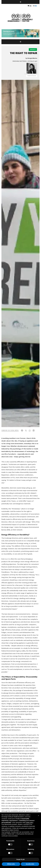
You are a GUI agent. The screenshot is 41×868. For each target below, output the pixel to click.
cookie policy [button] (29, 822)
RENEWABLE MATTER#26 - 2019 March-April (25, 61)
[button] (38, 816)
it (34, 6)
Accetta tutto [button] (30, 864)
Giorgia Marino (32, 58)
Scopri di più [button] (21, 859)
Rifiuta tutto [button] (11, 864)
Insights (33, 49)
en (36, 6)
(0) (29, 6)
